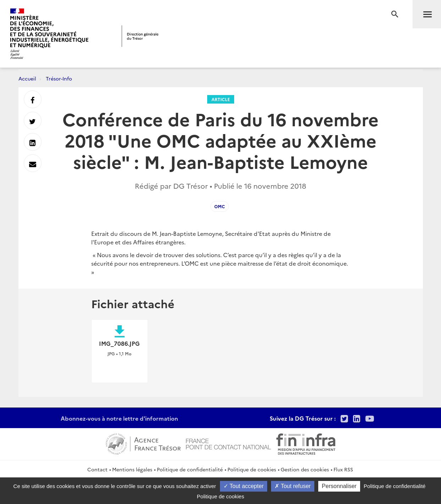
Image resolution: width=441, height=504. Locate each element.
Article (221, 99)
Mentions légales (132, 469)
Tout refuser (293, 486)
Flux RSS (343, 469)
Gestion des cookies (305, 469)
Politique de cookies (252, 469)
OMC (220, 206)
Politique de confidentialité (190, 469)
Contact (97, 469)
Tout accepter (244, 486)
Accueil (27, 78)
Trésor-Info (59, 78)
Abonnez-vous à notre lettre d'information (119, 418)
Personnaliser (339, 486)
